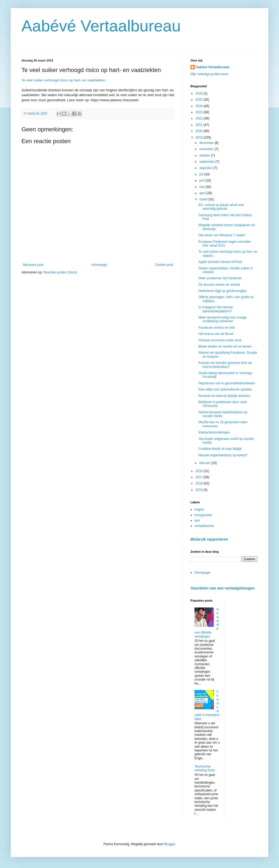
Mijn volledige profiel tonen (210, 74)
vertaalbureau (204, 526)
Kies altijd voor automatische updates (225, 389)
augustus (206, 168)
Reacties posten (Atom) (60, 272)
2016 (200, 483)
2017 (200, 477)
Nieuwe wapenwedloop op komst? (223, 455)
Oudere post (164, 265)
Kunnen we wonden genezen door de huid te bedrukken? (225, 365)
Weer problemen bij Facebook (220, 278)
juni (202, 180)
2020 (200, 131)
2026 (200, 93)
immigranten (203, 515)
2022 (200, 118)
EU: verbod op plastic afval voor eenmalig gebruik (221, 207)
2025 (200, 100)
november (207, 149)
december (207, 143)
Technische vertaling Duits (205, 768)
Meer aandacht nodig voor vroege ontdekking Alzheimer (223, 319)
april (203, 193)
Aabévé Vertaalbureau (101, 26)
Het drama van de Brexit (216, 334)
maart (204, 199)
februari (205, 463)
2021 (200, 125)
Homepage (99, 265)
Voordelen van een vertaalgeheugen (223, 588)
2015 (200, 490)
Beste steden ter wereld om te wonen (225, 346)
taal (197, 520)
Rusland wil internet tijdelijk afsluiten (224, 396)
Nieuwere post (33, 265)
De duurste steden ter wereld (219, 285)
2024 (200, 106)
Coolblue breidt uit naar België (220, 449)
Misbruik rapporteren (209, 539)
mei (202, 187)
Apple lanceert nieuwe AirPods (220, 262)
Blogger (170, 844)
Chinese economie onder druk (220, 340)
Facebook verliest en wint (217, 328)
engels (199, 509)
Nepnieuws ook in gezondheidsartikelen (227, 383)
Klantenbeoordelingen (214, 432)
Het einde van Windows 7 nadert (222, 235)
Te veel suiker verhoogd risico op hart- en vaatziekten (63, 80)
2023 (200, 112)
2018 (200, 471)
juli (202, 174)
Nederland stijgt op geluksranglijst (223, 291)
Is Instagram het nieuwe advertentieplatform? (216, 309)
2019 (200, 138)
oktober (205, 155)
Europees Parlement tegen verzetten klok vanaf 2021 (225, 244)
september (207, 162)
